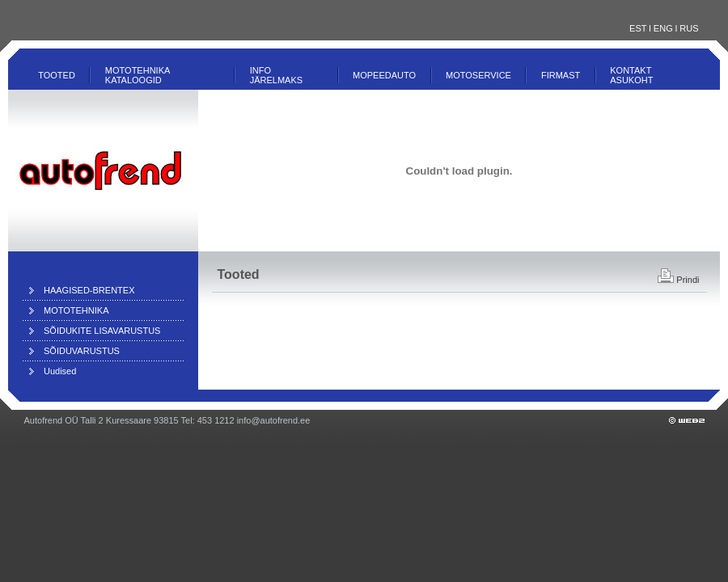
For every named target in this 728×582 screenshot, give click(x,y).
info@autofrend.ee (274, 420)
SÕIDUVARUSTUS (82, 351)
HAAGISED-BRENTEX (89, 290)
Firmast (561, 75)
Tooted (57, 75)
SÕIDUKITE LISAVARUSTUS (102, 331)
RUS (689, 28)
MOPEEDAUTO (384, 75)
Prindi (678, 280)
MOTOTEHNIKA (76, 310)
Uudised (60, 371)
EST (638, 28)
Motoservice (478, 75)
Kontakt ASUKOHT (631, 75)
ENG (663, 28)
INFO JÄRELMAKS (276, 75)
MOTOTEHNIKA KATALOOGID (138, 75)
